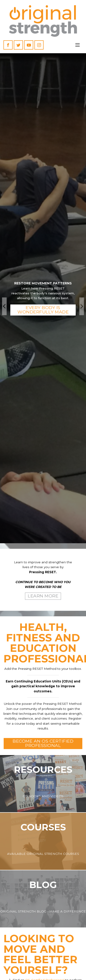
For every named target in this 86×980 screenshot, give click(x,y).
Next (82, 306)
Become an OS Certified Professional (43, 743)
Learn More (43, 596)
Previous (4, 306)
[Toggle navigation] (78, 45)
